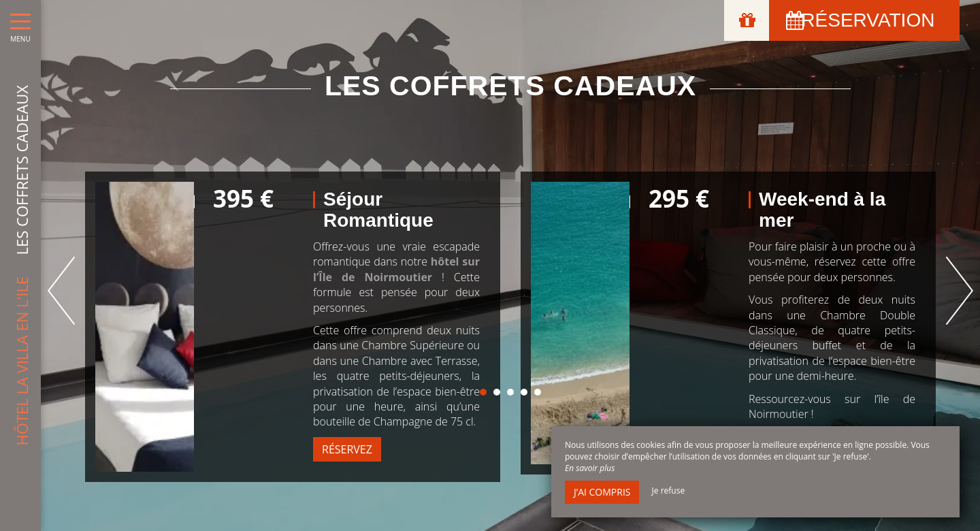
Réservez (347, 449)
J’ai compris (602, 492)
